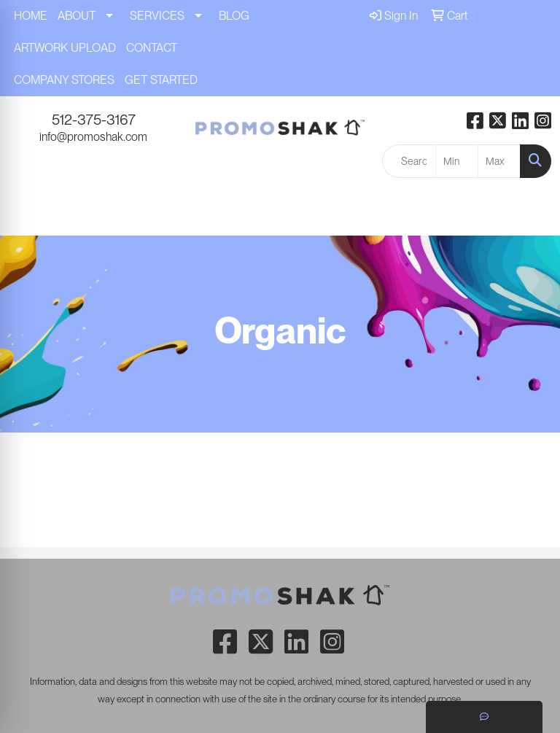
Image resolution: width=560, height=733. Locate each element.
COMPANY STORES (64, 80)
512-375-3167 (94, 120)
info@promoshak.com (93, 137)
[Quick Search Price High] (499, 161)
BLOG (234, 16)
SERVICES (157, 16)
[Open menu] (531, 214)
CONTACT (152, 48)
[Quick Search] (409, 161)
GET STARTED (161, 80)
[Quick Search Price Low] (457, 161)
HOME (31, 16)
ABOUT (77, 16)
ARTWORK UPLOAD (65, 48)
